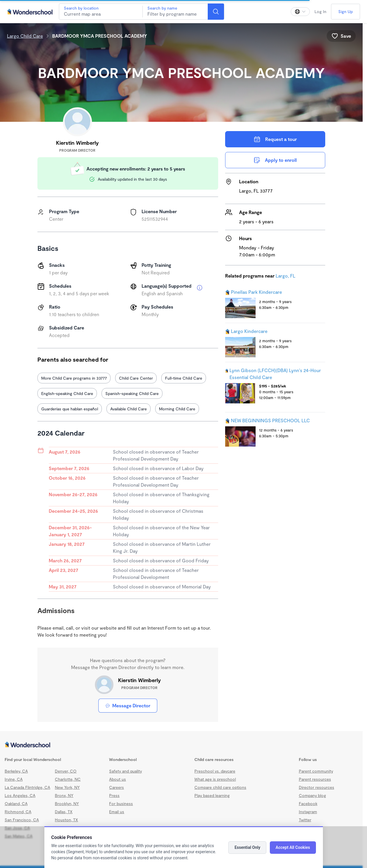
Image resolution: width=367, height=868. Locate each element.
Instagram (308, 812)
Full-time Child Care (184, 378)
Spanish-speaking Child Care (132, 393)
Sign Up (346, 11)
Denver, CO (66, 771)
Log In (320, 11)
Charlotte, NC (68, 779)
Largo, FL (285, 276)
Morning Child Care (177, 409)
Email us (117, 812)
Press (114, 795)
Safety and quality (125, 771)
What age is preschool (215, 779)
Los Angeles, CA (20, 795)
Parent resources (315, 779)
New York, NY (67, 787)
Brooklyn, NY (67, 803)
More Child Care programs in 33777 (74, 378)
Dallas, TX (64, 812)
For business (121, 803)
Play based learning (212, 795)
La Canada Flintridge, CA (27, 787)
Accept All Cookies (293, 847)
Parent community (316, 771)
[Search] (216, 12)
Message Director (128, 705)
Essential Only (247, 847)
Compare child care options (220, 787)
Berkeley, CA (16, 771)
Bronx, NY (64, 795)
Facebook (308, 803)
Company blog (312, 795)
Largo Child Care (25, 36)
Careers (116, 787)
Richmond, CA (18, 812)
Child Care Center (136, 378)
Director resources (317, 787)
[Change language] (300, 12)
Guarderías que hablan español (70, 409)
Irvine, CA (14, 779)
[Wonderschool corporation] (181, 745)
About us (117, 779)
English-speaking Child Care (67, 393)
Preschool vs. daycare (215, 771)
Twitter (305, 820)
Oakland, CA (16, 803)
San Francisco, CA (22, 820)
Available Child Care (129, 409)
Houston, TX (66, 820)
